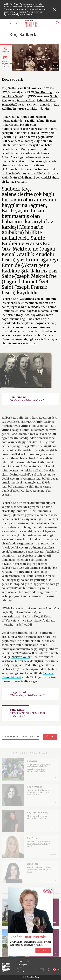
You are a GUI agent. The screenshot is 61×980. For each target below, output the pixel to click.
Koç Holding (44, 92)
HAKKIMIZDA (24, 962)
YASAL (20, 968)
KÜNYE (21, 971)
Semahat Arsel (26, 100)
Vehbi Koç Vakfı (12, 96)
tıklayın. (28, 15)
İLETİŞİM (22, 965)
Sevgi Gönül (9, 105)
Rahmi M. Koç (46, 100)
